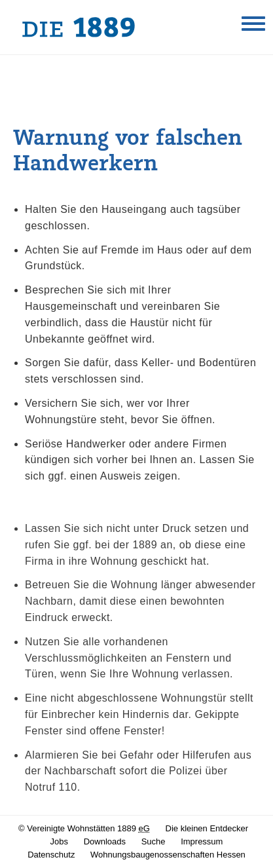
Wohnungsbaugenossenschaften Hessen (168, 855)
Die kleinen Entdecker (207, 828)
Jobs (59, 841)
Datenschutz (51, 855)
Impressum (202, 841)
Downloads (105, 841)
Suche (154, 841)
